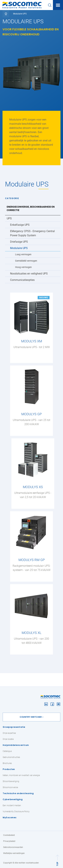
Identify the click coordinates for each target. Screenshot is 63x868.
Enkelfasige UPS (20, 225)
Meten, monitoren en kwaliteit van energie (21, 775)
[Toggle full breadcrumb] (6, 14)
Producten (9, 769)
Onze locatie (8, 739)
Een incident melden (12, 805)
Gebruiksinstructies (11, 757)
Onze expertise (9, 733)
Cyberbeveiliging (13, 799)
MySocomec (10, 817)
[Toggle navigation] (58, 5)
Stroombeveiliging (11, 781)
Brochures (7, 763)
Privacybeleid (9, 841)
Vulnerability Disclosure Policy (16, 812)
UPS (9, 218)
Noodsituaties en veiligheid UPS (29, 274)
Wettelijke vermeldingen (14, 853)
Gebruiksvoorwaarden (13, 847)
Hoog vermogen (23, 267)
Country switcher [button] (31, 717)
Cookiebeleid (9, 835)
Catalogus (7, 751)
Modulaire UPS (19, 248)
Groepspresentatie (14, 727)
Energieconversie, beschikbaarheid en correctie (31, 208)
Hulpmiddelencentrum (16, 745)
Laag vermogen (23, 254)
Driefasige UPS (19, 242)
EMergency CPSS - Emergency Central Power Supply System (32, 233)
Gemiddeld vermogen (26, 261)
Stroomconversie (10, 787)
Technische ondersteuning (18, 793)
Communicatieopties (22, 280)
